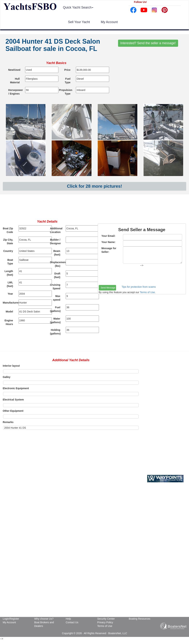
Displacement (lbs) (57, 264)
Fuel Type (68, 81)
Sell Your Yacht (79, 22)
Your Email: (109, 236)
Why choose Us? (44, 619)
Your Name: (109, 242)
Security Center (106, 619)
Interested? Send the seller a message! (148, 43)
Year (10, 294)
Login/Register (11, 619)
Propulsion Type (66, 92)
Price (67, 70)
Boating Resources (140, 619)
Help (68, 619)
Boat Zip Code (8, 230)
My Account (109, 22)
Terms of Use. (148, 292)
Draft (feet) (57, 275)
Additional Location (56, 230)
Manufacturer (9, 303)
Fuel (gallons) (55, 309)
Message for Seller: (109, 250)
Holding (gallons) (55, 332)
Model (9, 312)
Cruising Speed (55, 287)
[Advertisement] (95, 208)
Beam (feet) (57, 253)
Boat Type (10, 262)
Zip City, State (8, 242)
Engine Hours (9, 322)
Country (8, 251)
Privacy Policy (105, 622)
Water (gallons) (55, 320)
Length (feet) (9, 273)
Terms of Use (105, 626)
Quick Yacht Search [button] (78, 7)
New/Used (14, 70)
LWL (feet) (10, 284)
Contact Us (72, 622)
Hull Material (15, 81)
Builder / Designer (55, 242)
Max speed (57, 298)
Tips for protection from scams (139, 287)
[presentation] (126, 276)
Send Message (108, 288)
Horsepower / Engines (15, 92)
